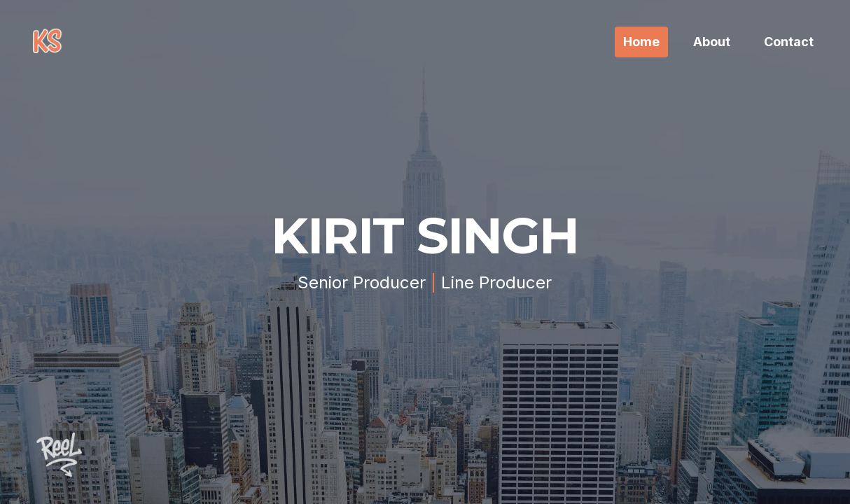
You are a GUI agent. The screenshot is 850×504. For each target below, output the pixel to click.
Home (641, 42)
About (712, 42)
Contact (789, 42)
